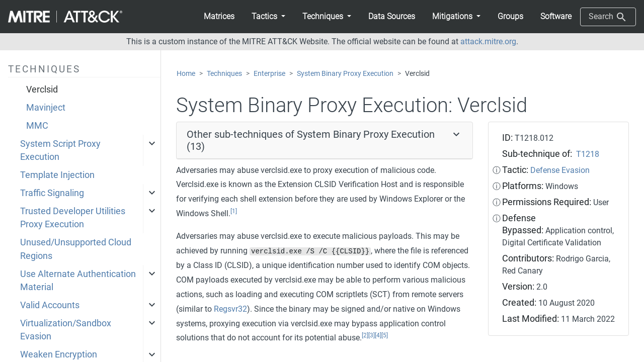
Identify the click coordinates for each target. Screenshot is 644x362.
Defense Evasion (560, 170)
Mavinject (46, 108)
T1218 (588, 154)
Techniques (224, 74)
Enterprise (269, 74)
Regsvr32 (230, 309)
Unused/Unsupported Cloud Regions (76, 249)
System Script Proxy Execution (60, 150)
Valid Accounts (50, 305)
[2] (365, 335)
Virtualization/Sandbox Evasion (66, 330)
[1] (234, 211)
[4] (378, 335)
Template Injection (57, 175)
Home (186, 74)
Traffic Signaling (52, 193)
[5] (385, 335)
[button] (268, 17)
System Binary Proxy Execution (345, 74)
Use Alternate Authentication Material (78, 281)
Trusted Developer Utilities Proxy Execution (73, 218)
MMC (37, 126)
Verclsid (42, 89)
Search (608, 17)
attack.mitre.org (488, 41)
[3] (372, 335)
